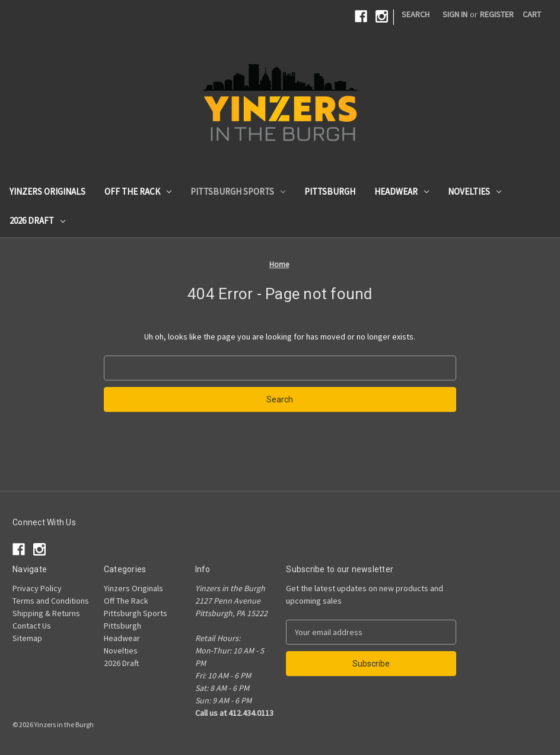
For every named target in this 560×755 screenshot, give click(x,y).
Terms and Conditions (51, 601)
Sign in (455, 14)
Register (497, 14)
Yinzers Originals (47, 191)
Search (416, 14)
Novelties (475, 191)
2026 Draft (37, 221)
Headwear (402, 191)
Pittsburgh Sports (238, 191)
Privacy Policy (37, 588)
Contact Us (32, 626)
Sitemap (27, 638)
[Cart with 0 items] (532, 15)
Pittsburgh (330, 191)
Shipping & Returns (46, 613)
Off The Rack (138, 191)
